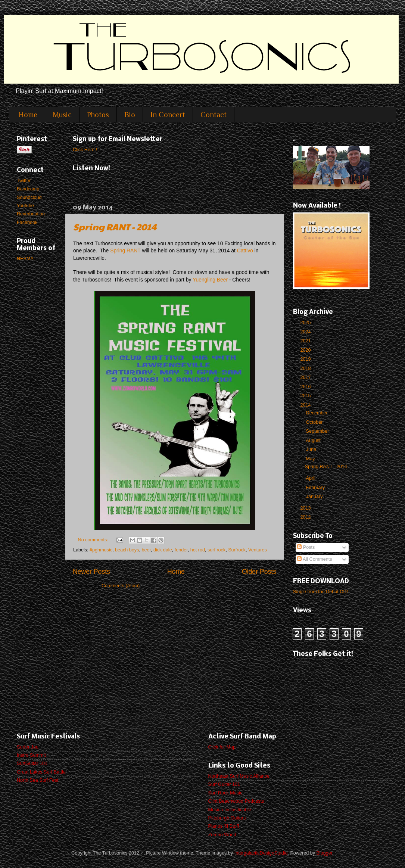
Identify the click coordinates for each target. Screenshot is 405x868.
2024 (306, 332)
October (315, 422)
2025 (306, 323)
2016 (306, 387)
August (314, 441)
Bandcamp (28, 189)
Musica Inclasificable (230, 810)
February (316, 488)
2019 (306, 359)
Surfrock (237, 550)
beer (146, 550)
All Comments (314, 559)
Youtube (25, 206)
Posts (306, 547)
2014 (306, 405)
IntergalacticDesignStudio (261, 853)
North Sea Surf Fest (38, 780)
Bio (130, 115)
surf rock (216, 550)
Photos (98, 115)
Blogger (324, 853)
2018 (306, 368)
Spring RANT (125, 251)
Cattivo (245, 251)
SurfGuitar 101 (32, 763)
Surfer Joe (28, 747)
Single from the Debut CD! (320, 592)
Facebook (27, 223)
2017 (306, 377)
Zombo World (222, 835)
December (318, 413)
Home (28, 115)
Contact (214, 115)
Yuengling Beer (210, 280)
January (315, 497)
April (311, 478)
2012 (306, 517)
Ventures (258, 550)
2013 (306, 508)
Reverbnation (31, 214)
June (312, 449)
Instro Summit (31, 755)
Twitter (24, 181)
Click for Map (222, 747)
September (318, 431)
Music (62, 115)
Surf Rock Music (225, 793)
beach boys (127, 550)
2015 (306, 396)
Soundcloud (29, 197)
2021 (306, 341)
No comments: (94, 540)
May (311, 459)
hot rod (198, 550)
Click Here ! (85, 150)
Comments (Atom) (121, 586)
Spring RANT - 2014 (115, 227)
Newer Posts (91, 572)
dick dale (163, 550)
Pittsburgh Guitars (227, 818)
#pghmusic (101, 550)
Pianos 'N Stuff (224, 826)
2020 (306, 350)
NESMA (25, 259)
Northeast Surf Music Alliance (239, 776)
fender (181, 550)
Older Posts (259, 572)
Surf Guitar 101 (224, 784)
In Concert (168, 115)
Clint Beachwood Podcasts (236, 801)
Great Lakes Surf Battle (41, 772)
